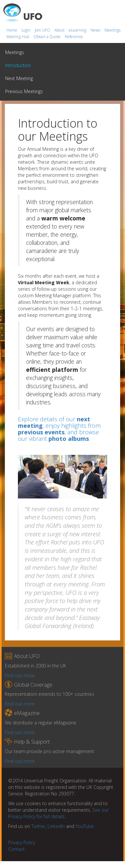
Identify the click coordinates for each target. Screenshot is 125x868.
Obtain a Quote (48, 37)
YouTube (85, 826)
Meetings (112, 30)
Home (12, 30)
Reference (74, 37)
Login (27, 30)
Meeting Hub (18, 37)
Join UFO (43, 30)
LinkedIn (56, 826)
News (96, 30)
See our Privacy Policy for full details (58, 813)
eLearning (78, 30)
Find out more (20, 675)
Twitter (38, 826)
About (60, 30)
